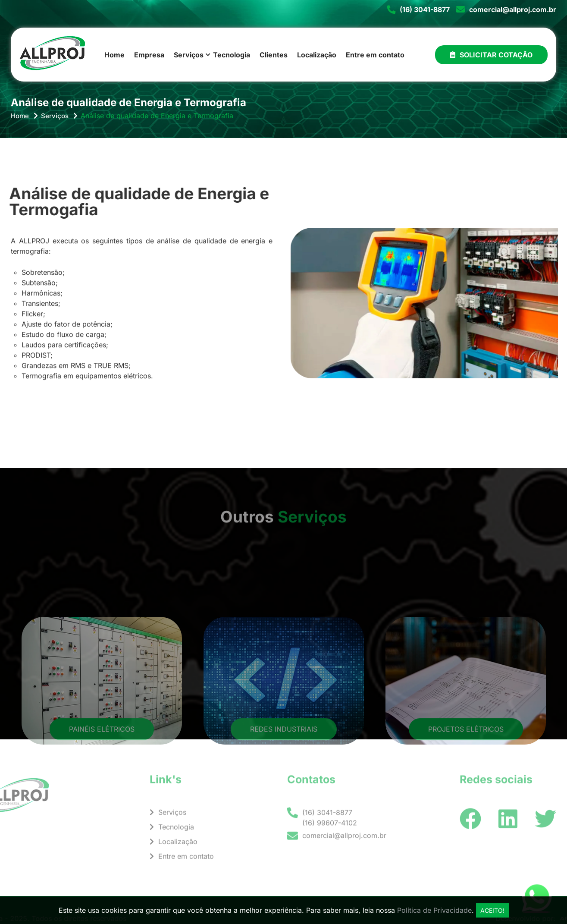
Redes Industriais (284, 770)
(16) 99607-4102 (330, 830)
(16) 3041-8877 (425, 9)
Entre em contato (375, 55)
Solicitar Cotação (491, 55)
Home (114, 55)
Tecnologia (232, 55)
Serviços (189, 55)
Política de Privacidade (434, 910)
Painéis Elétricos (102, 770)
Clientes (274, 55)
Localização (317, 55)
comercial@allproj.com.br (513, 9)
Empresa (149, 55)
